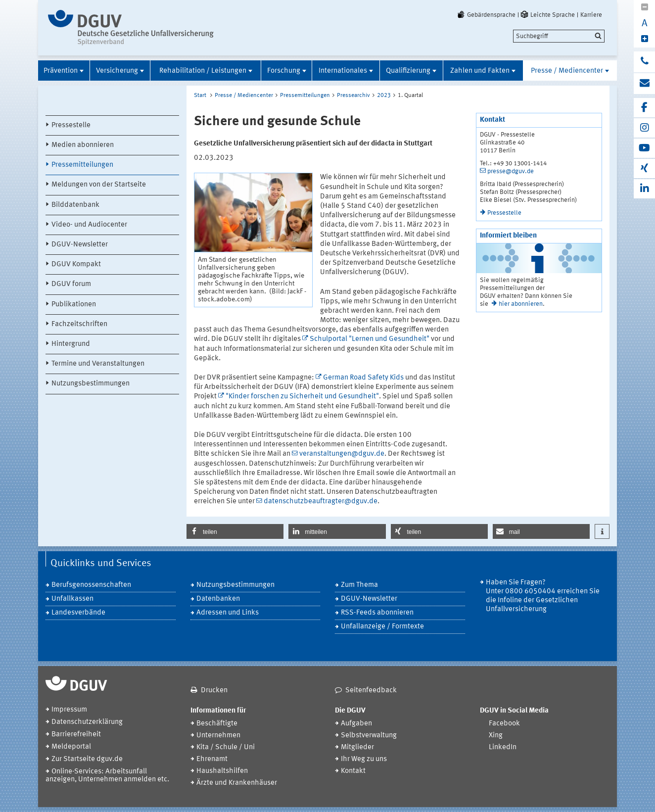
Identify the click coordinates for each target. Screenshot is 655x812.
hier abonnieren (521, 304)
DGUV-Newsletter (80, 245)
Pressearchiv (353, 96)
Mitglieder (357, 747)
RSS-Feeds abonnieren (377, 613)
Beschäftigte (217, 724)
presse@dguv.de (511, 171)
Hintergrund (71, 344)
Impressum (69, 710)
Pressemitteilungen (82, 165)
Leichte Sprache (547, 15)
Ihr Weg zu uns (364, 759)
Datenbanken (218, 599)
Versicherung (117, 71)
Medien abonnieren (83, 145)
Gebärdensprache (486, 15)
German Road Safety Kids (363, 378)
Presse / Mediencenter (567, 71)
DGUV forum (71, 284)
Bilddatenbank (75, 205)
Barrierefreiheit (76, 735)
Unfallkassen (72, 599)
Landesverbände (78, 613)
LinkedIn (503, 747)
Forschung (284, 71)
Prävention (61, 71)
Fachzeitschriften (79, 324)
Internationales (343, 71)
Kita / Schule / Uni (226, 747)
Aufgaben (356, 724)
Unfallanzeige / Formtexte (382, 627)
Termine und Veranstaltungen (98, 364)
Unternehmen (218, 736)
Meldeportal (71, 747)
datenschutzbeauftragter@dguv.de (321, 502)
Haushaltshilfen (222, 771)
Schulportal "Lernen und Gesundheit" (370, 339)
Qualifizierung (408, 71)
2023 (384, 96)
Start (200, 96)
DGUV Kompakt (76, 264)
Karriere (591, 15)
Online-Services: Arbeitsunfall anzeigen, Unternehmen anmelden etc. (107, 776)
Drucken (214, 691)
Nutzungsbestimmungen (91, 384)
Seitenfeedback (371, 691)
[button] (235, 531)
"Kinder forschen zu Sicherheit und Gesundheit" (302, 397)
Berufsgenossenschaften (91, 585)
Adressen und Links (228, 613)
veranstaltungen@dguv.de (342, 454)
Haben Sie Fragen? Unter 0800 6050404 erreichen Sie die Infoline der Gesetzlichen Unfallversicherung (543, 596)
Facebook (504, 724)
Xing (496, 736)
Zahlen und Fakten (480, 71)
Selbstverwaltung (369, 736)
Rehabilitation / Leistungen (203, 71)
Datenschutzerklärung (87, 722)
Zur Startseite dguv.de (87, 759)
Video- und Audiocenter (89, 225)
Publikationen (74, 305)
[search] (559, 36)
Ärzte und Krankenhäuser (237, 783)
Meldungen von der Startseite (99, 185)
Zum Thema (359, 585)
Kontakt (353, 771)
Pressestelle (71, 125)
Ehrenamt (212, 759)
